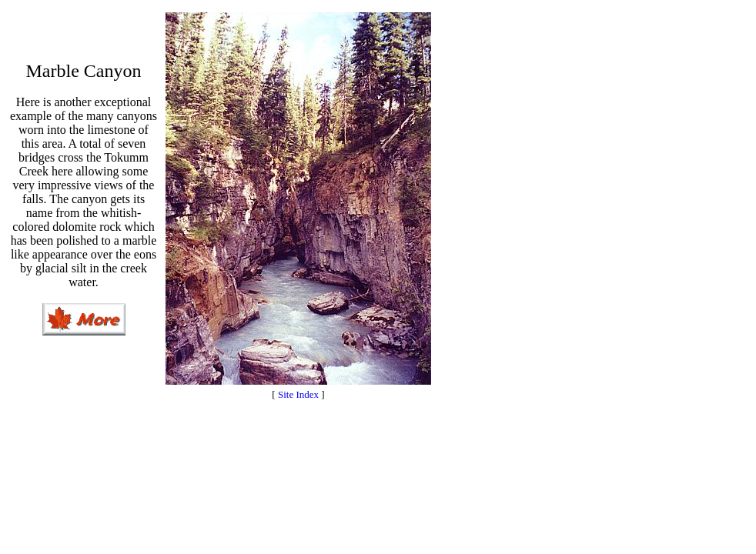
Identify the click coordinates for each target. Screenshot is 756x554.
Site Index (298, 394)
